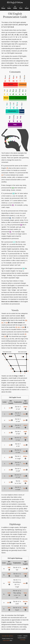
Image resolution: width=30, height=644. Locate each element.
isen (25, 451)
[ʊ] (11, 470)
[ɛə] (9, 569)
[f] (7, 168)
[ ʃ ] (14, 242)
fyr (25, 488)
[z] (13, 188)
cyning (25, 482)
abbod (25, 408)
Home (4, 636)
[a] (11, 408)
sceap (25, 575)
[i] (16, 327)
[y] (11, 482)
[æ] (24, 327)
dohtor (25, 457)
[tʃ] (13, 193)
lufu (25, 470)
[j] (10, 218)
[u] (8, 323)
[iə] (9, 603)
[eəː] (9, 594)
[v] (2, 175)
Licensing (23, 640)
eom (25, 583)
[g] (21, 225)
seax (25, 569)
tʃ (14, 108)
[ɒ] (11, 457)
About (11, 636)
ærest (25, 426)
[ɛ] (11, 433)
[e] (19, 327)
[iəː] (9, 609)
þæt (25, 420)
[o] (2, 323)
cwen (25, 439)
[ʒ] (24, 268)
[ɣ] (10, 232)
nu (25, 476)
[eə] (9, 583)
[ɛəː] (9, 575)
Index (8, 636)
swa (25, 414)
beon (25, 594)
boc (25, 464)
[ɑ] (26, 320)
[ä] (11, 426)
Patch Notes (6, 640)
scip (25, 445)
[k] (13, 205)
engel (25, 433)
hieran (25, 609)
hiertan (25, 603)
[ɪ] (11, 445)
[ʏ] (11, 488)
